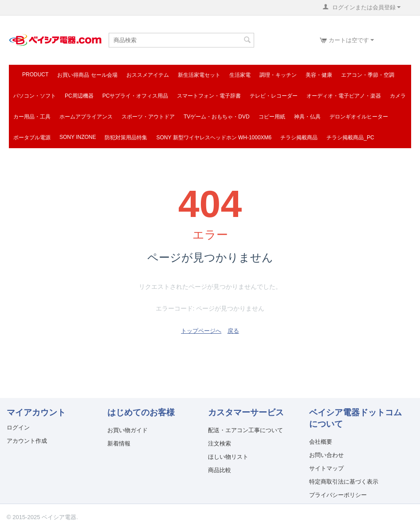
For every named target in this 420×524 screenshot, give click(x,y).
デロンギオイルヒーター (359, 117)
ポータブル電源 (32, 138)
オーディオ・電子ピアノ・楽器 (344, 96)
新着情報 (119, 443)
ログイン (18, 427)
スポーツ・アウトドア (148, 117)
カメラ (398, 96)
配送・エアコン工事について (245, 430)
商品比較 (220, 470)
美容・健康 (319, 75)
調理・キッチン (278, 75)
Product (35, 75)
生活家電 (240, 75)
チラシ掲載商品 (299, 138)
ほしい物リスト (228, 457)
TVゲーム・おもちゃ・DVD (217, 117)
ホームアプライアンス (86, 117)
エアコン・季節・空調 (368, 75)
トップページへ (201, 331)
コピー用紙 (272, 117)
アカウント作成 (27, 441)
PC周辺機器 (79, 96)
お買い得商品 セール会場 (87, 75)
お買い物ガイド (128, 430)
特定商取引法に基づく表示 (344, 482)
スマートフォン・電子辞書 (209, 96)
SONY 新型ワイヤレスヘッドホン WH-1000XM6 (214, 138)
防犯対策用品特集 (126, 138)
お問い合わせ (326, 455)
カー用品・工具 (32, 117)
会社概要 (321, 442)
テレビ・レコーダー (274, 96)
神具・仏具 (307, 117)
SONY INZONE (78, 137)
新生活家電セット (199, 75)
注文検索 (220, 443)
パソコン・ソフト (35, 96)
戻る (233, 331)
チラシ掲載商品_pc (350, 138)
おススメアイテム (148, 75)
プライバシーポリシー (338, 495)
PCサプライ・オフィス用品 (135, 96)
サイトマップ (326, 468)
